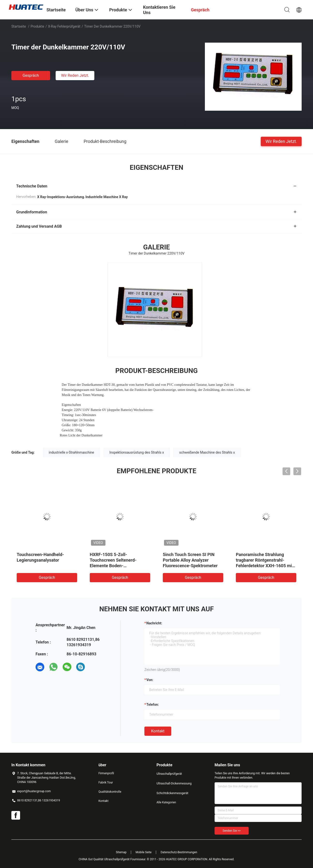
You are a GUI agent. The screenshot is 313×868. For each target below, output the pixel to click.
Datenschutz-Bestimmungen (179, 852)
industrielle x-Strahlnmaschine (71, 452)
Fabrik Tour (106, 783)
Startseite (19, 26)
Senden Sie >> (232, 831)
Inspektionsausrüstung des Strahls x (137, 452)
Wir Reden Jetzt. (75, 75)
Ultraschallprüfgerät (169, 774)
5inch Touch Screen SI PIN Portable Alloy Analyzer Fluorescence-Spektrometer (190, 560)
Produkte (37, 26)
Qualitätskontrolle (110, 792)
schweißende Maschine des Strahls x (207, 452)
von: (150, 680)
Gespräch (31, 75)
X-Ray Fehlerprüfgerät (64, 26)
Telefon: (153, 705)
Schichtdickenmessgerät (172, 793)
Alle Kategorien (166, 802)
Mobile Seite (144, 852)
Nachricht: (154, 623)
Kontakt (158, 731)
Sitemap (121, 852)
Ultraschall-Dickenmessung (174, 783)
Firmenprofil (106, 773)
